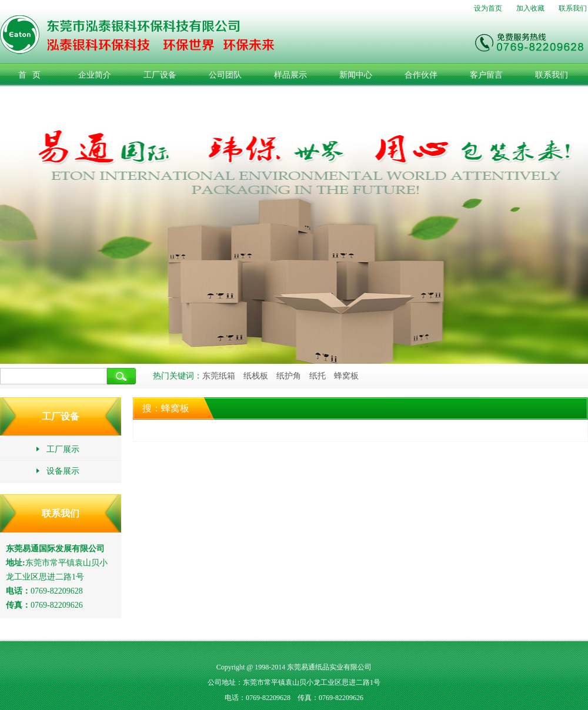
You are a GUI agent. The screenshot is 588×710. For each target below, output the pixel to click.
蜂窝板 (346, 376)
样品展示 (290, 75)
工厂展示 (57, 449)
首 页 (30, 75)
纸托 (318, 376)
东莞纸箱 (219, 376)
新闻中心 (356, 75)
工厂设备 (160, 75)
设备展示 (57, 471)
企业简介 (95, 75)
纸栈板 (256, 376)
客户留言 (486, 75)
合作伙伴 (421, 75)
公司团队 (225, 75)
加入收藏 (530, 8)
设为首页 (488, 8)
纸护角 (289, 376)
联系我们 (573, 8)
